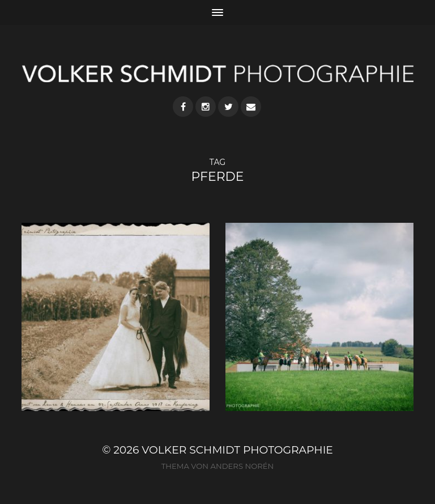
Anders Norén (242, 466)
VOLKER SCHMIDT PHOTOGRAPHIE (237, 450)
